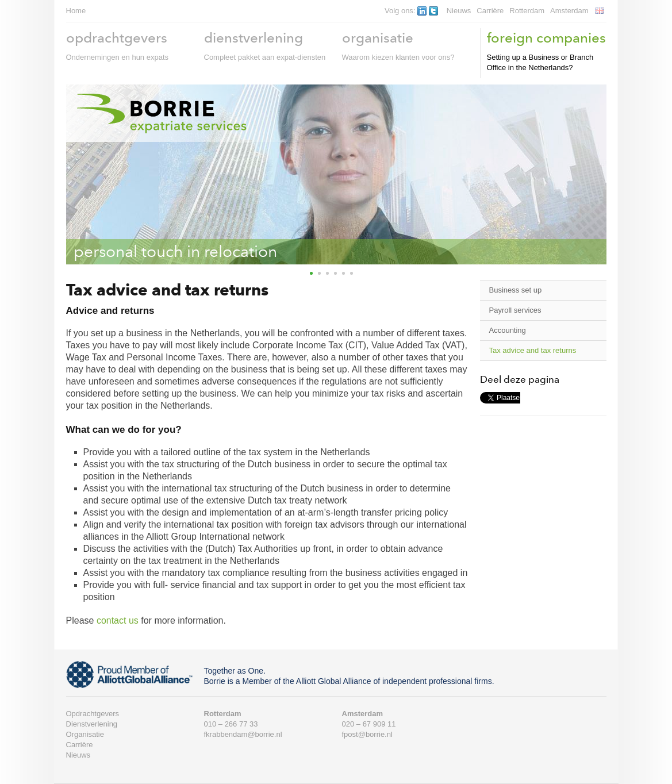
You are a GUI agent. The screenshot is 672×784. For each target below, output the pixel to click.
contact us (118, 620)
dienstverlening (254, 38)
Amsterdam (569, 11)
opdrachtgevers (117, 38)
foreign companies (546, 38)
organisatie (378, 38)
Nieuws (459, 11)
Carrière (490, 11)
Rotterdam (527, 11)
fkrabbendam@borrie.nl (243, 734)
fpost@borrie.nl (367, 734)
